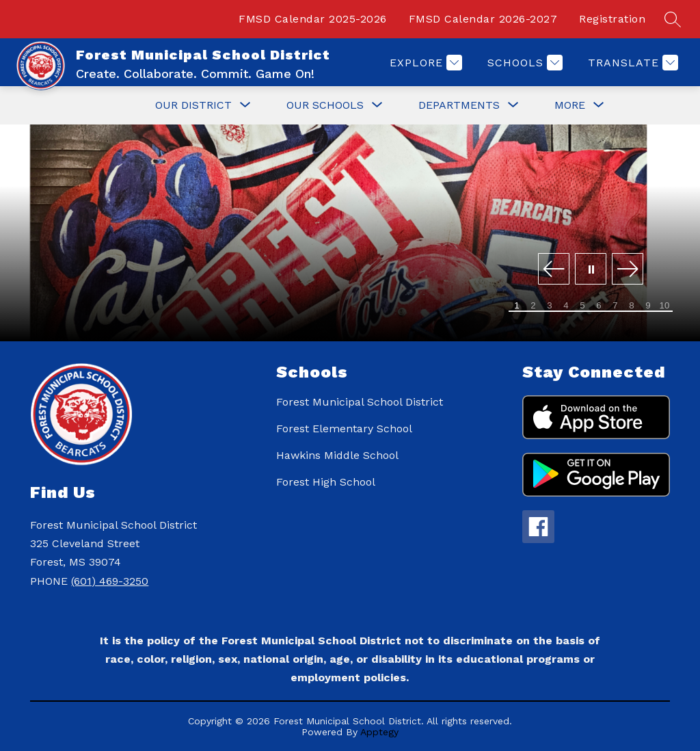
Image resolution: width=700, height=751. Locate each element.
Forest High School (326, 482)
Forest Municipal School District (360, 402)
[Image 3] (550, 306)
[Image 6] (599, 306)
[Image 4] (566, 306)
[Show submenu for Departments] (459, 105)
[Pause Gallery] (591, 270)
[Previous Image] (554, 270)
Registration (612, 19)
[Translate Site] (631, 63)
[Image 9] (648, 306)
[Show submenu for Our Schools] (325, 105)
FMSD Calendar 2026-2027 (483, 19)
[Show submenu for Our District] (193, 105)
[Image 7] (615, 306)
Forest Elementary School (344, 429)
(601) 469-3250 (110, 581)
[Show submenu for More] (570, 105)
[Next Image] (628, 270)
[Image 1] (517, 306)
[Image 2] (533, 306)
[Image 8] (632, 306)
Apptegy (379, 732)
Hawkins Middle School (337, 455)
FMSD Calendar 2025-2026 (313, 19)
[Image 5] (582, 306)
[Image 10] (664, 306)
